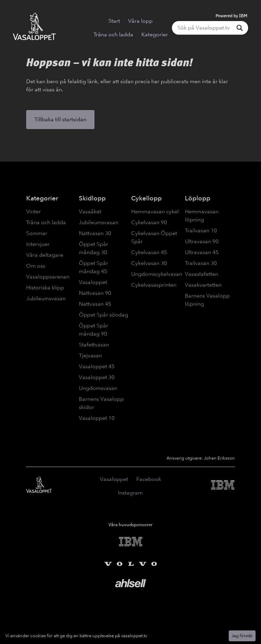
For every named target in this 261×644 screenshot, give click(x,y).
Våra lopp (140, 21)
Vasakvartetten (203, 285)
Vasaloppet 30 (97, 377)
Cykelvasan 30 (149, 263)
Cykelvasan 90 (149, 222)
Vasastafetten (202, 274)
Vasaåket (90, 211)
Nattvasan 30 (95, 233)
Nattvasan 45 (95, 304)
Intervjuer (38, 244)
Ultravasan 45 (202, 252)
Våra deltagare (45, 255)
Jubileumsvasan (46, 298)
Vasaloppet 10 (97, 418)
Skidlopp (92, 198)
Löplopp (198, 198)
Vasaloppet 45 (97, 366)
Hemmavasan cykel (155, 211)
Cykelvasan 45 (149, 252)
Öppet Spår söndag (103, 315)
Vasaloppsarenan (48, 277)
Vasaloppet (93, 282)
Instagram (130, 493)
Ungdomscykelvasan (157, 274)
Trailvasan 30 (201, 263)
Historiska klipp (45, 288)
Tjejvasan (90, 355)
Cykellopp (146, 198)
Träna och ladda (113, 34)
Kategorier (155, 34)
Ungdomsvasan (98, 388)
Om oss (36, 266)
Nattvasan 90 (95, 293)
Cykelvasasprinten (154, 285)
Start (114, 21)
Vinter (33, 211)
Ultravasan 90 (202, 241)
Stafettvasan (94, 345)
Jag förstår (242, 636)
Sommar (37, 233)
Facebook (149, 479)
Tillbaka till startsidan (60, 119)
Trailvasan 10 (201, 230)
